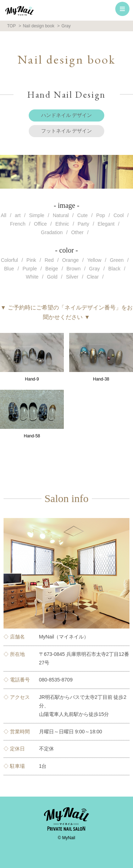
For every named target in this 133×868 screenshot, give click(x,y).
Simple (37, 215)
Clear (93, 277)
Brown (74, 269)
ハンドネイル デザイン (67, 115)
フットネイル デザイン (67, 131)
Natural (61, 215)
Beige (52, 269)
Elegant (106, 224)
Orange (70, 260)
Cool (119, 215)
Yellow (94, 260)
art (18, 215)
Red (49, 260)
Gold (52, 277)
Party (84, 224)
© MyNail (66, 838)
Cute (83, 215)
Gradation (52, 232)
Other (77, 232)
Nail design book (38, 26)
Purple (29, 269)
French (18, 224)
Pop (101, 215)
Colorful (9, 260)
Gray (94, 269)
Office (40, 224)
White (32, 277)
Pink (31, 260)
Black (114, 269)
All (4, 215)
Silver (72, 277)
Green (117, 260)
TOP (11, 26)
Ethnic (62, 224)
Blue (9, 269)
